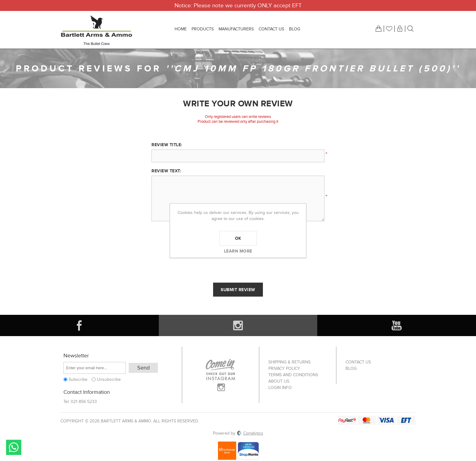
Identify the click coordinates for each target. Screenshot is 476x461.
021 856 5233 (84, 402)
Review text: (166, 171)
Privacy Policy (284, 368)
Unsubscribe (109, 379)
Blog (351, 368)
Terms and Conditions (293, 375)
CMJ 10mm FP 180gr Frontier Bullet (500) (313, 68)
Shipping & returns (289, 362)
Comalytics (250, 433)
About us (279, 381)
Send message (14, 447)
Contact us (358, 362)
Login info (280, 388)
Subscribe (78, 379)
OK (238, 238)
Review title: (167, 145)
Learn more (238, 251)
